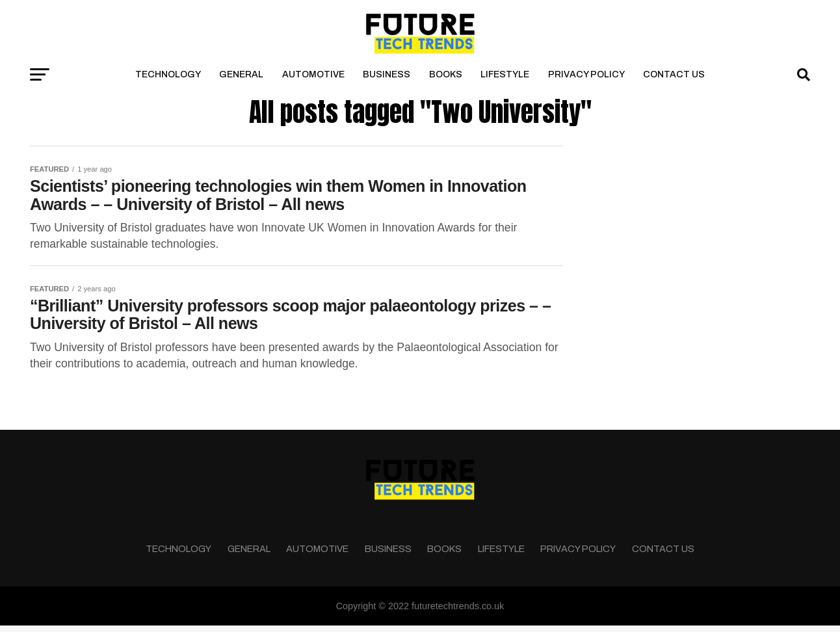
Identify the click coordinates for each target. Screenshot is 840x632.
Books (446, 74)
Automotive (313, 74)
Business (387, 74)
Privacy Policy (586, 74)
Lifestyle (505, 74)
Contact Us (674, 74)
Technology (168, 74)
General (241, 74)
